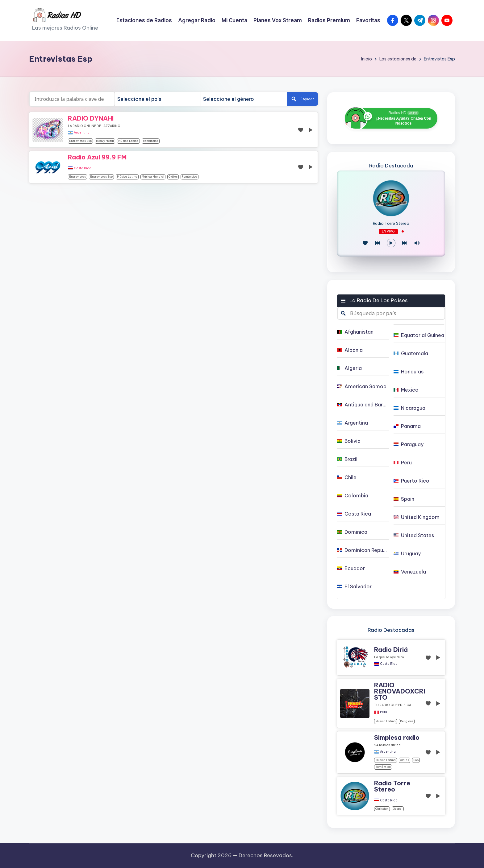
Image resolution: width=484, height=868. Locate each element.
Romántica (151, 141)
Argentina (82, 133)
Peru (384, 712)
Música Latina (128, 141)
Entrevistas (77, 177)
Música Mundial (153, 177)
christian (382, 809)
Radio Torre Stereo (391, 223)
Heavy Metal (105, 141)
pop (416, 760)
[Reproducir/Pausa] (391, 243)
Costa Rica (83, 168)
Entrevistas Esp (80, 141)
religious (407, 721)
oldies (173, 177)
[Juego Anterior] (378, 243)
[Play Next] (405, 243)
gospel (398, 809)
